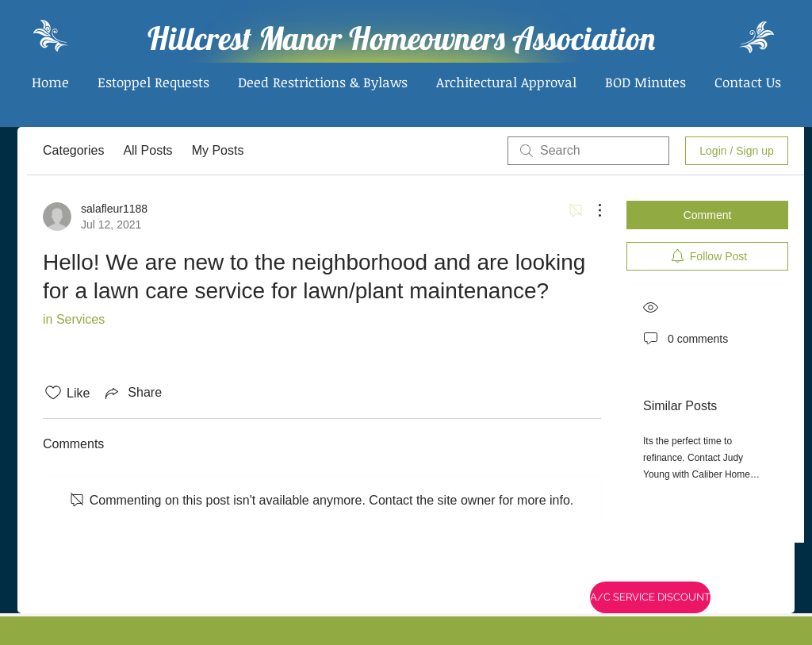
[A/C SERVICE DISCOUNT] (650, 597)
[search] (588, 151)
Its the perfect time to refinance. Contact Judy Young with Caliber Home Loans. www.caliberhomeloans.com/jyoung (717, 474)
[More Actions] (592, 210)
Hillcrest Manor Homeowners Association (401, 38)
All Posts (147, 150)
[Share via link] (132, 393)
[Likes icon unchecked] (53, 393)
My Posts (218, 150)
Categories (73, 150)
